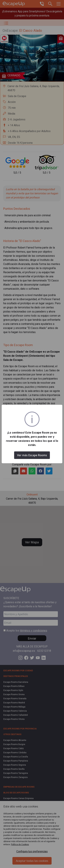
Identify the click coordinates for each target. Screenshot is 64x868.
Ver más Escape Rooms (32, 455)
